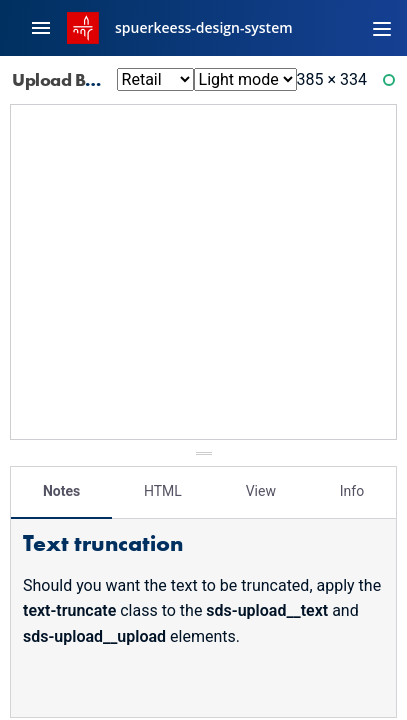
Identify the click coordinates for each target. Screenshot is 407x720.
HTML (163, 491)
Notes (61, 491)
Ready (392, 84)
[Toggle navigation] (382, 28)
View (261, 491)
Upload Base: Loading (112, 79)
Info (352, 491)
